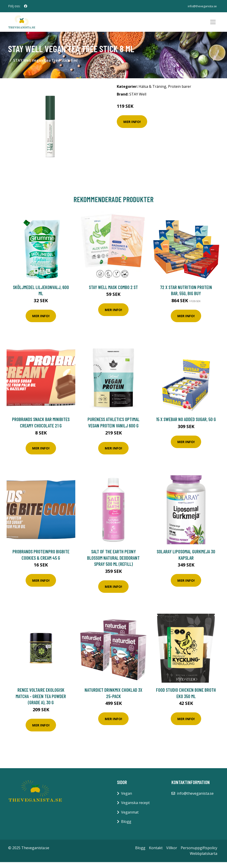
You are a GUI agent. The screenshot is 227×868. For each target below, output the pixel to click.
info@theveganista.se (200, 6)
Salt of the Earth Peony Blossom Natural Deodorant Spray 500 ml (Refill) (113, 564)
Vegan (127, 799)
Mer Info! (132, 128)
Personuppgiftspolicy (199, 854)
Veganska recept (135, 809)
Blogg (126, 827)
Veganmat (130, 818)
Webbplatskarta (204, 859)
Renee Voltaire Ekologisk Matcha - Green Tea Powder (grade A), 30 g (41, 702)
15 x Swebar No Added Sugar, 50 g (186, 425)
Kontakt (156, 854)
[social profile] (26, 6)
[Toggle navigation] (213, 25)
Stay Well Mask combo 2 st (113, 293)
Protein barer (180, 92)
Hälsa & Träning (152, 92)
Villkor (172, 854)
